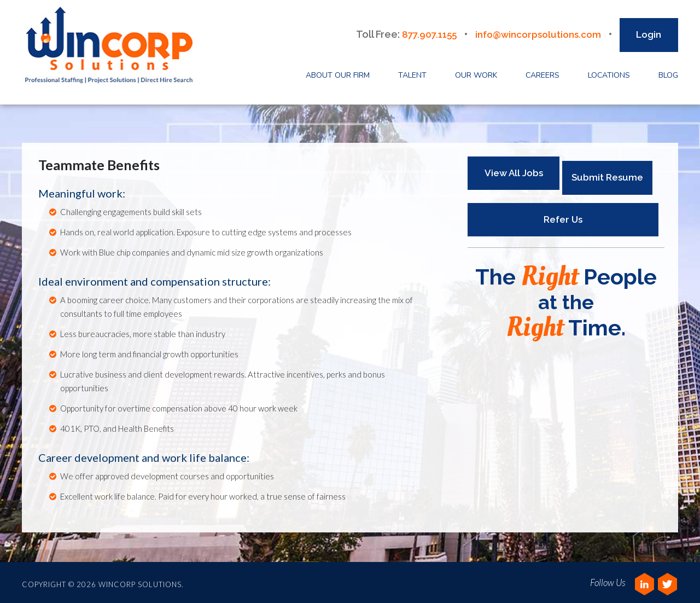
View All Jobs (514, 170)
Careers (542, 73)
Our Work (476, 73)
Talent (412, 73)
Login (649, 32)
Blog (668, 73)
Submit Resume (610, 170)
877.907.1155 (421, 31)
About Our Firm (338, 73)
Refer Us (560, 212)
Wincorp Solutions (113, 46)
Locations (609, 73)
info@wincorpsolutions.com (535, 31)
